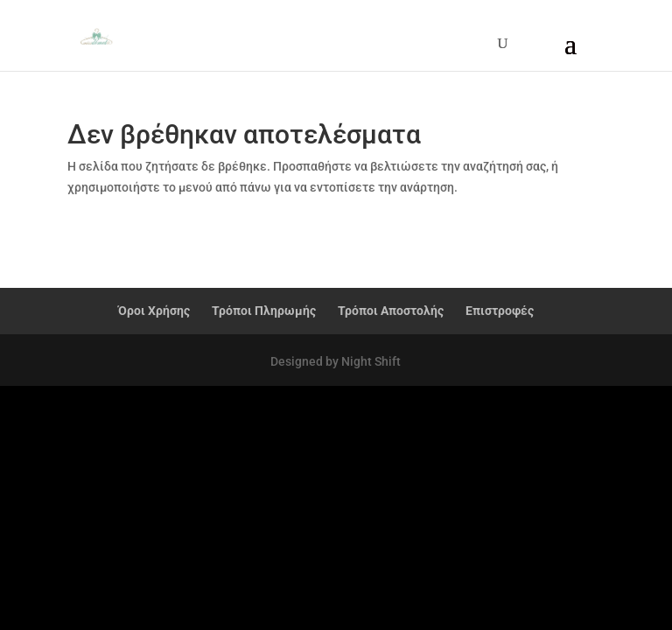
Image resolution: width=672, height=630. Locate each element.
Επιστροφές (500, 311)
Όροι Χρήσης (154, 311)
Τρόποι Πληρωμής (264, 311)
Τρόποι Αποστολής (391, 311)
